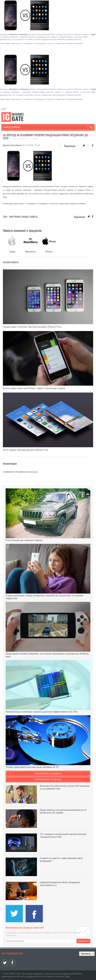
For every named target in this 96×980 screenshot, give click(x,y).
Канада (25, 217)
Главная (35, 139)
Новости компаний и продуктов (22, 230)
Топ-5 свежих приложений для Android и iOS (26, 450)
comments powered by (20, 472)
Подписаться (83, 941)
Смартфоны (15, 217)
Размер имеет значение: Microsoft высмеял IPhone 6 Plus (32, 327)
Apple (93, 34)
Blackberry (14, 34)
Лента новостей (20, 139)
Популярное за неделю (48, 774)
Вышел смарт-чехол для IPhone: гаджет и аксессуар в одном (34, 388)
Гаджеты (34, 217)
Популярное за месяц (48, 779)
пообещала (24, 34)
